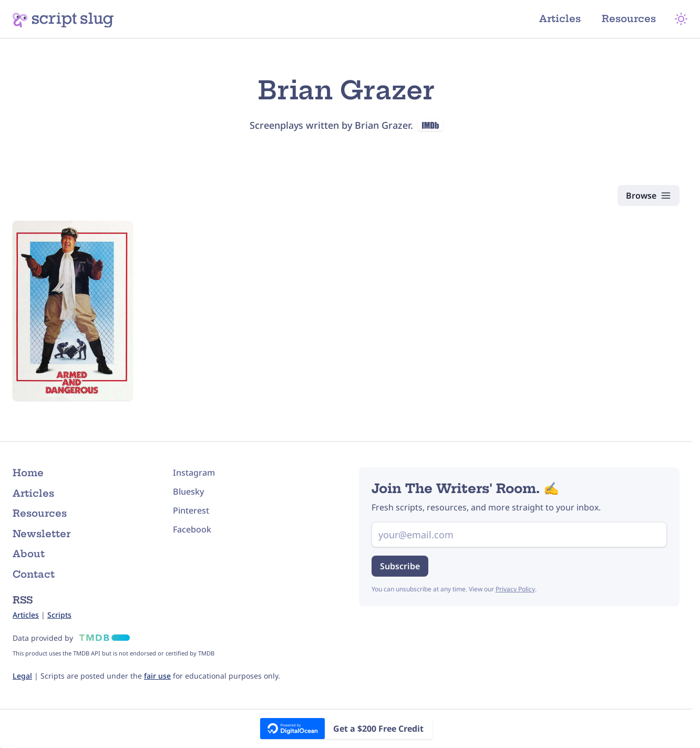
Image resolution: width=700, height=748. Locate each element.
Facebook (192, 529)
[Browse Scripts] (648, 196)
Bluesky (188, 491)
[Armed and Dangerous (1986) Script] (73, 311)
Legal (22, 676)
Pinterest (191, 510)
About (29, 554)
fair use (157, 676)
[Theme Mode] (681, 19)
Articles (560, 19)
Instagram (194, 473)
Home (28, 473)
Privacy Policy (515, 589)
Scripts (59, 615)
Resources (629, 19)
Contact (34, 574)
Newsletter (42, 534)
